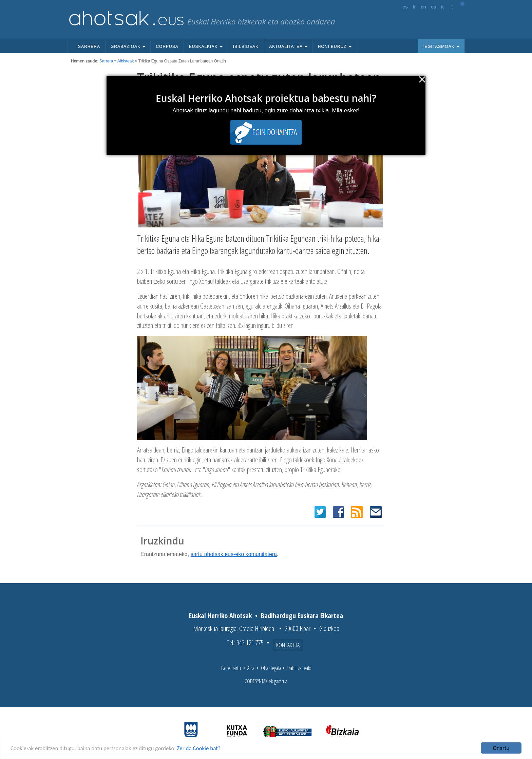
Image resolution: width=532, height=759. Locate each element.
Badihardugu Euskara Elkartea (302, 616)
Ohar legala (271, 668)
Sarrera (89, 47)
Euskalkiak (206, 47)
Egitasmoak (441, 47)
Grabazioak (128, 47)
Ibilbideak (246, 47)
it (442, 7)
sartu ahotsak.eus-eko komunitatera (234, 554)
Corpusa (167, 47)
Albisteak (126, 61)
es (405, 7)
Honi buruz (335, 47)
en (423, 7)
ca (434, 7)
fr (414, 7)
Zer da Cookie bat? (199, 749)
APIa (251, 668)
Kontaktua (288, 645)
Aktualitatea (288, 47)
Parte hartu (231, 668)
